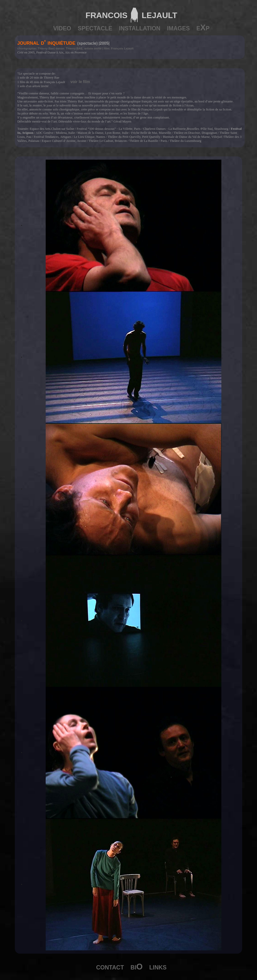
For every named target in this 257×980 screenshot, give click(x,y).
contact (110, 967)
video (62, 28)
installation (140, 28)
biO (137, 967)
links (158, 967)
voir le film (80, 82)
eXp (203, 28)
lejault (158, 14)
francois (107, 14)
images (178, 28)
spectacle (95, 28)
